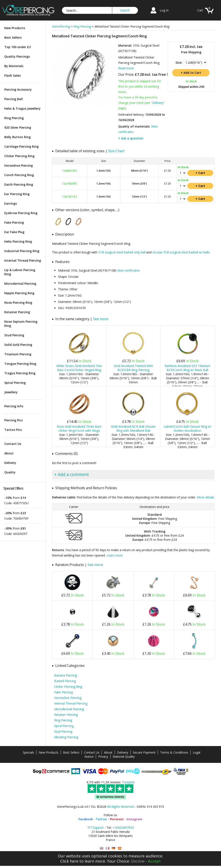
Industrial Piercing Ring (22, 251)
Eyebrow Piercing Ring (21, 213)
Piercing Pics (13, 420)
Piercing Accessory (18, 89)
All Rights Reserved (121, 807)
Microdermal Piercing (20, 284)
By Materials (14, 66)
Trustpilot (128, 782)
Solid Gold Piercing (18, 345)
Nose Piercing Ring (18, 303)
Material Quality (124, 757)
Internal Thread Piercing (23, 260)
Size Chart (116, 151)
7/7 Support (95, 828)
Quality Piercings (17, 56)
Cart (200, 10)
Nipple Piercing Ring (19, 293)
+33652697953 (123, 828)
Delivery (10, 463)
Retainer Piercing (17, 312)
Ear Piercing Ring (17, 194)
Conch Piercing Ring (19, 175)
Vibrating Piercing (66, 737)
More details (206, 497)
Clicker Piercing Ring (19, 156)
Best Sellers (13, 37)
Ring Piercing (14, 118)
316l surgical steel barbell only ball (122, 252)
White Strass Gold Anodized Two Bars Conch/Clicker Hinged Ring (79, 368)
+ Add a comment (72, 474)
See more (101, 319)
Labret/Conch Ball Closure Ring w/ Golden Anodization (187, 428)
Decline (138, 861)
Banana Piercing (66, 675)
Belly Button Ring (17, 137)
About (9, 453)
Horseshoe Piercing (19, 165)
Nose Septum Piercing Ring (21, 324)
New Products (15, 28)
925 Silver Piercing (18, 127)
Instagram (134, 819)
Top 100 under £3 (17, 47)
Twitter (101, 819)
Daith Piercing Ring (19, 184)
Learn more (115, 555)
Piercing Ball (13, 99)
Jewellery (11, 392)
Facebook (86, 819)
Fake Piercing (14, 222)
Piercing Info (14, 406)
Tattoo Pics (13, 430)
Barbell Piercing (65, 681)
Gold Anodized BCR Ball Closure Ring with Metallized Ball (133, 428)
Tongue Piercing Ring (20, 364)
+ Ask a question (131, 138)
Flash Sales (13, 75)
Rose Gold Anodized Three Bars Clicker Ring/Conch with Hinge (79, 428)
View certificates (129, 270)
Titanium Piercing (18, 354)
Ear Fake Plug (14, 232)
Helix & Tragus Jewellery (22, 108)
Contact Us (13, 444)
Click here (69, 861)
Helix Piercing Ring (18, 241)
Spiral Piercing (15, 383)
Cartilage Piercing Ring (21, 146)
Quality (10, 472)
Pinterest (117, 819)
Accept (154, 861)
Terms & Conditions (174, 752)
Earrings (11, 203)
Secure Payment (144, 752)
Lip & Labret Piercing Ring (20, 272)
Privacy (103, 757)
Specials (28, 752)
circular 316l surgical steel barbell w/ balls (181, 252)
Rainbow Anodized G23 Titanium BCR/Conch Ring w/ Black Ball (187, 368)
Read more (126, 68)
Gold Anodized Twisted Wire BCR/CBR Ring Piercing (133, 368)
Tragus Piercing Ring (20, 373)
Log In (164, 10)
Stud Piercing (14, 335)
